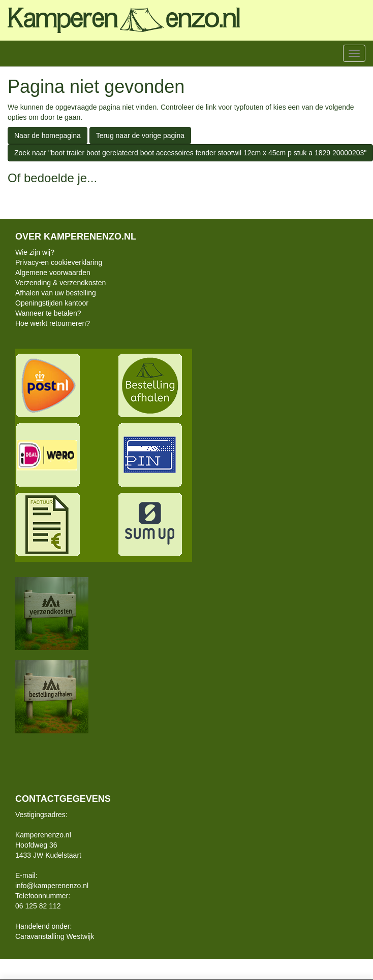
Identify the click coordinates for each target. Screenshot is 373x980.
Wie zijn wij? (35, 252)
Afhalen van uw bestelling (56, 293)
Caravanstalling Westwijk (55, 936)
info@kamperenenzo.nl (52, 886)
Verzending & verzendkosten (60, 283)
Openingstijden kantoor (52, 303)
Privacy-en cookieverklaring (59, 262)
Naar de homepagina (48, 136)
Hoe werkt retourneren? (53, 323)
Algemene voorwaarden (53, 273)
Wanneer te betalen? (48, 313)
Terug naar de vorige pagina (140, 136)
